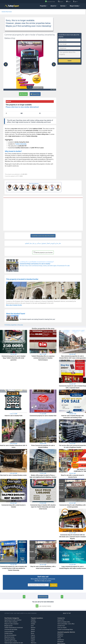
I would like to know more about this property (43, 236)
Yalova (33, 641)
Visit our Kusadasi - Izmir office (66, 624)
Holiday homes (9, 633)
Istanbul (33, 620)
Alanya (33, 629)
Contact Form (61, 626)
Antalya (33, 624)
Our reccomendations (10, 635)
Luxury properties (9, 631)
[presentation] (6, 64)
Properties (44, 6)
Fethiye (33, 639)
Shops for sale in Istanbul (11, 624)
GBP (75, 1)
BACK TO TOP (67, 613)
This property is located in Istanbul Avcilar (22, 279)
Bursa (33, 633)
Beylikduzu (60, 634)
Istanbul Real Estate (7, 12)
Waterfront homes (9, 637)
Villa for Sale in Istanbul (11, 622)
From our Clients (62, 628)
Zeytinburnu (61, 640)
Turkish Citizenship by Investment (14, 628)
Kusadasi (33, 622)
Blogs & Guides (75, 6)
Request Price (35, 94)
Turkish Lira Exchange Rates (65, 629)
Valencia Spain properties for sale (14, 643)
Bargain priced (8, 626)
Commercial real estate (11, 629)
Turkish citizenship (21, 144)
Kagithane (60, 636)
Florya (59, 638)
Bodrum (33, 628)
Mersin (33, 631)
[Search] (61, 2)
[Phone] (51, 2)
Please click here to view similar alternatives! (22, 107)
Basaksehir (61, 642)
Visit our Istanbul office (64, 622)
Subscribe (54, 585)
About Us (54, 6)
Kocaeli (33, 637)
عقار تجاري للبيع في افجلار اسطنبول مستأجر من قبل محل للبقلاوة (43, 243)
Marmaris (34, 643)
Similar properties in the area (14, 325)
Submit (69, 61)
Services (63, 6)
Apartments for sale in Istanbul (13, 620)
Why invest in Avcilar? (13, 151)
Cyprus (33, 635)
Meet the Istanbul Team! (16, 314)
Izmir (32, 626)
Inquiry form (61, 620)
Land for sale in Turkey (11, 641)
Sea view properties (10, 639)
